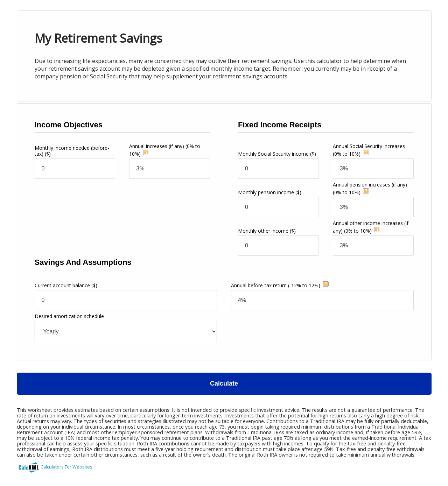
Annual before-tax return (276, 285)
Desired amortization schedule (69, 316)
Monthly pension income (270, 192)
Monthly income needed (72, 151)
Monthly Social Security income (277, 154)
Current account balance (66, 285)
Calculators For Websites (66, 467)
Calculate (224, 383)
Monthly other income (267, 231)
